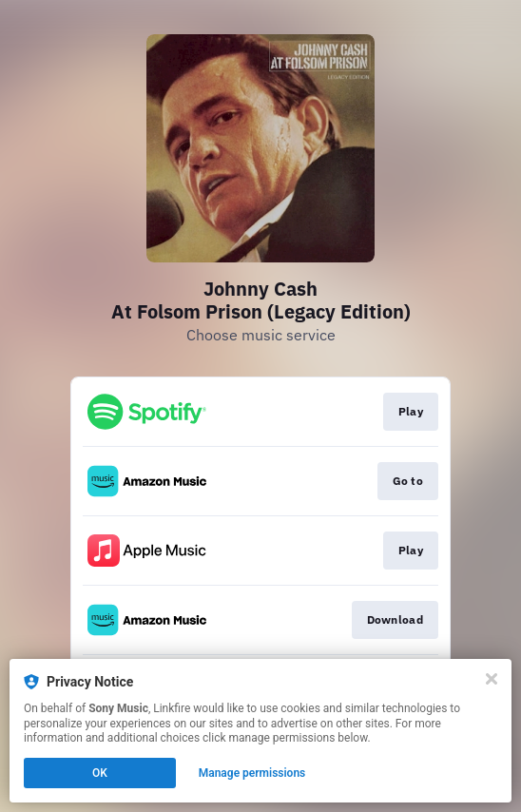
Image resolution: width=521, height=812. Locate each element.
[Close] (492, 679)
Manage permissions (252, 773)
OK (100, 773)
